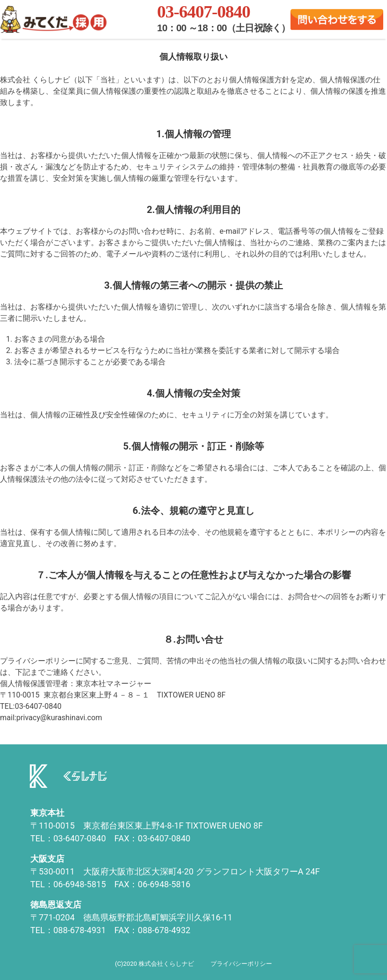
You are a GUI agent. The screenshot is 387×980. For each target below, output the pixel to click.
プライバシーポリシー (241, 964)
